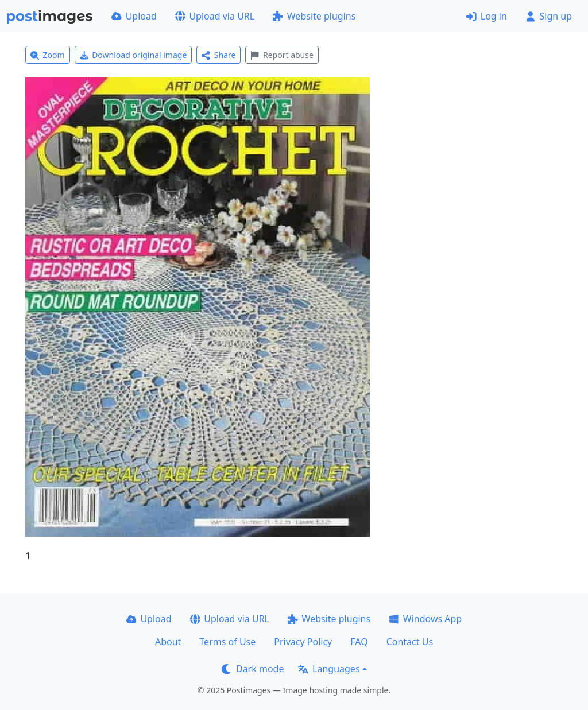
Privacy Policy (303, 642)
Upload (134, 16)
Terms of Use (227, 642)
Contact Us (410, 642)
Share (218, 55)
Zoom (48, 55)
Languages (329, 669)
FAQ (359, 642)
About (168, 642)
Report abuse (282, 55)
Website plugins (314, 16)
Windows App (425, 619)
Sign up (549, 16)
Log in (487, 16)
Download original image (134, 55)
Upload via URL (215, 16)
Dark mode (253, 669)
